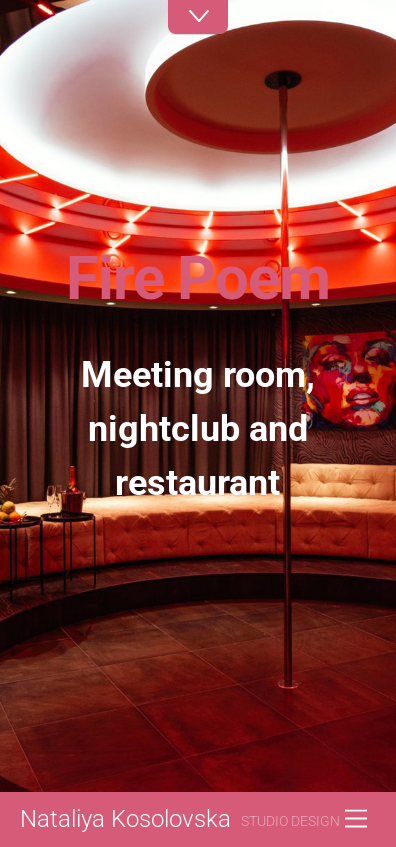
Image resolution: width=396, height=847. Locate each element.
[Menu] (356, 819)
